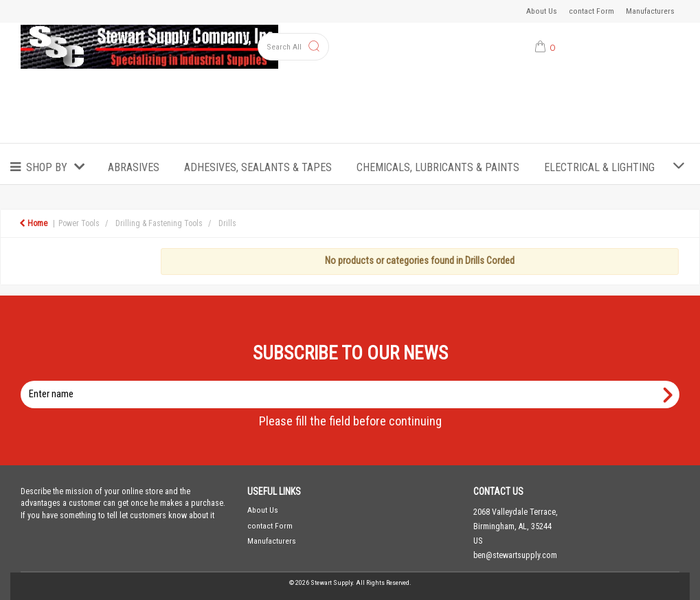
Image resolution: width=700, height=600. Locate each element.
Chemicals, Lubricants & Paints (438, 167)
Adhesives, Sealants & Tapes (258, 167)
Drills (227, 223)
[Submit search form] (314, 47)
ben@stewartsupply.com (515, 555)
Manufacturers (650, 11)
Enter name (354, 380)
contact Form (591, 11)
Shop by (47, 167)
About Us (542, 11)
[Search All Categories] (294, 47)
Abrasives (134, 167)
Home (33, 223)
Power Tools (79, 223)
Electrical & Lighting (599, 167)
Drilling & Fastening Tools (159, 223)
